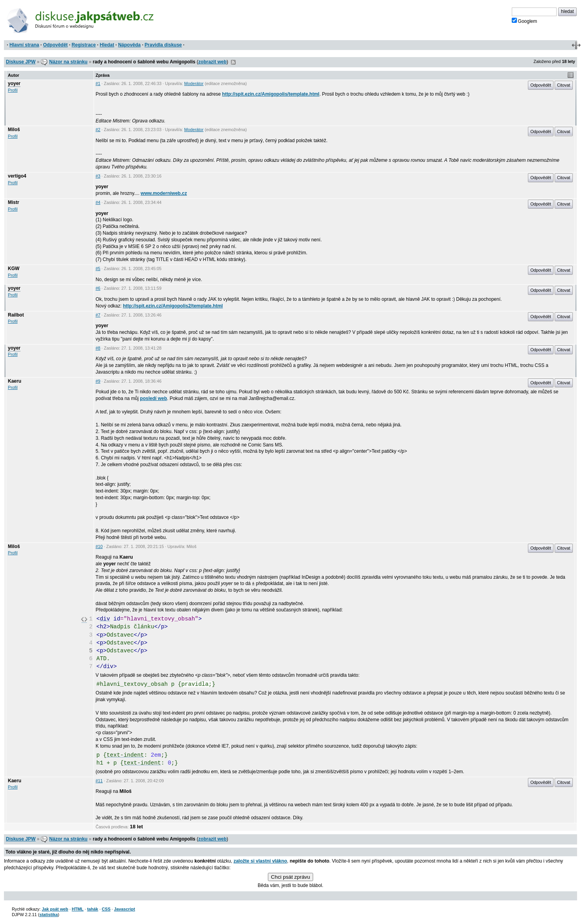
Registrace (84, 45)
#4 (98, 202)
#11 (99, 781)
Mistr (14, 202)
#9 (98, 381)
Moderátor (194, 83)
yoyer (14, 83)
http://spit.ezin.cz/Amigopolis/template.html (271, 94)
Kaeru (15, 381)
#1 (98, 83)
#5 (98, 268)
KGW (14, 268)
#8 (98, 348)
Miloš (14, 130)
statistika (49, 915)
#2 (98, 130)
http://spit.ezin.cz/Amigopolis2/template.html (173, 306)
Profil (13, 90)
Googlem (525, 21)
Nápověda (129, 45)
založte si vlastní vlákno (260, 861)
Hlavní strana (24, 45)
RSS (233, 62)
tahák (92, 909)
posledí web (154, 398)
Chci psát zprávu (290, 877)
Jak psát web (55, 909)
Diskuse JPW (21, 62)
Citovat (564, 85)
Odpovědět (55, 45)
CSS (106, 909)
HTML (77, 909)
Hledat (107, 45)
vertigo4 (17, 176)
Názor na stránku (68, 62)
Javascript (124, 909)
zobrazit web (212, 62)
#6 (98, 288)
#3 (98, 176)
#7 (98, 315)
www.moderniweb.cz (164, 193)
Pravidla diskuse (163, 45)
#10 (99, 546)
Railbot (16, 315)
